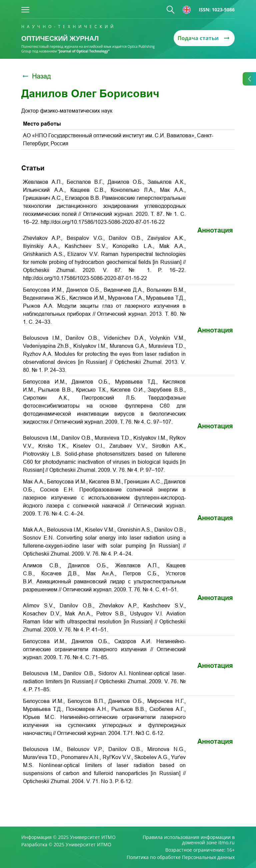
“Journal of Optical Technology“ (84, 51)
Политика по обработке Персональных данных (181, 857)
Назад (36, 76)
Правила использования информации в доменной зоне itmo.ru (189, 840)
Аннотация (215, 230)
